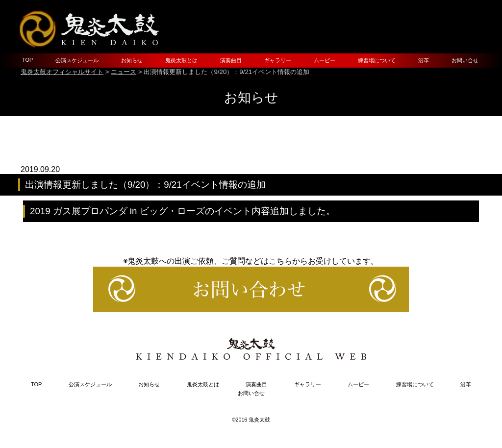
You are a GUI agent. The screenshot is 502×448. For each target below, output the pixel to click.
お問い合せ (465, 60)
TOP (27, 60)
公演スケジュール (77, 60)
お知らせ (132, 60)
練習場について (377, 60)
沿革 (424, 60)
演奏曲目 (231, 60)
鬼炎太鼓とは (181, 60)
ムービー (325, 60)
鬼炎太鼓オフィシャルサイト (62, 72)
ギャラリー (278, 60)
